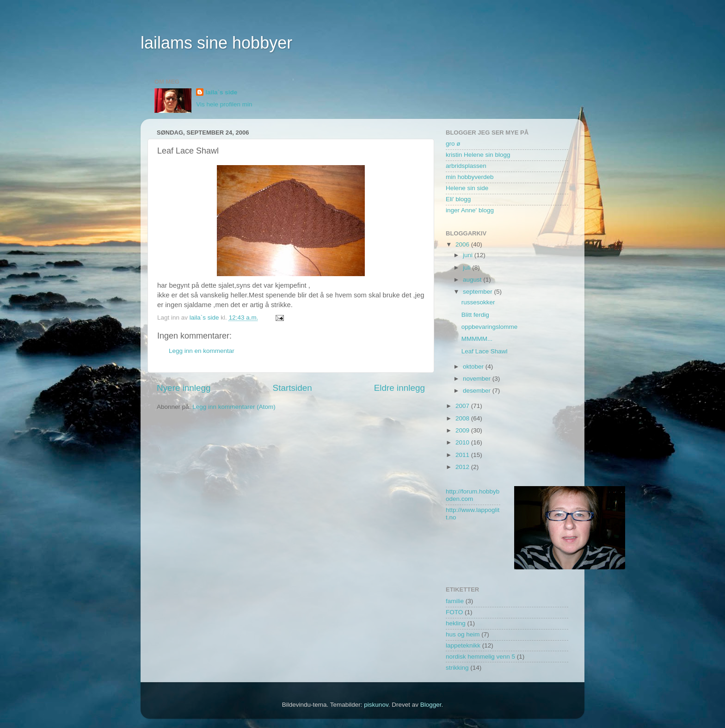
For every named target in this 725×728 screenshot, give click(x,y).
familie (455, 601)
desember (478, 391)
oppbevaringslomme (490, 327)
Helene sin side (467, 188)
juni (469, 255)
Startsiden (292, 388)
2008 (463, 418)
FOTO (454, 612)
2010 (463, 442)
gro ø (453, 144)
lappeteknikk (463, 645)
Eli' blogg (458, 199)
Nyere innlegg (184, 388)
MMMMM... (477, 339)
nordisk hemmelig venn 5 (480, 657)
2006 (463, 244)
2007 (463, 406)
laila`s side (221, 92)
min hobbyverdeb (470, 177)
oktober (474, 367)
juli (467, 268)
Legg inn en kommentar (202, 351)
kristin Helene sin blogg (478, 155)
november (478, 379)
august (473, 280)
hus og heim (463, 634)
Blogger (431, 705)
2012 (463, 467)
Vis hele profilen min (224, 104)
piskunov (376, 705)
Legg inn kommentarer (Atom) (234, 407)
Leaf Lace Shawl (485, 351)
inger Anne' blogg (470, 210)
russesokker (478, 302)
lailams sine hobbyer (216, 43)
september (479, 292)
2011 (463, 455)
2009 (463, 430)
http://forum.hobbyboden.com (473, 495)
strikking (457, 668)
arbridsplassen (466, 166)
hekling (456, 623)
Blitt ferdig (475, 315)
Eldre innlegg (399, 388)
